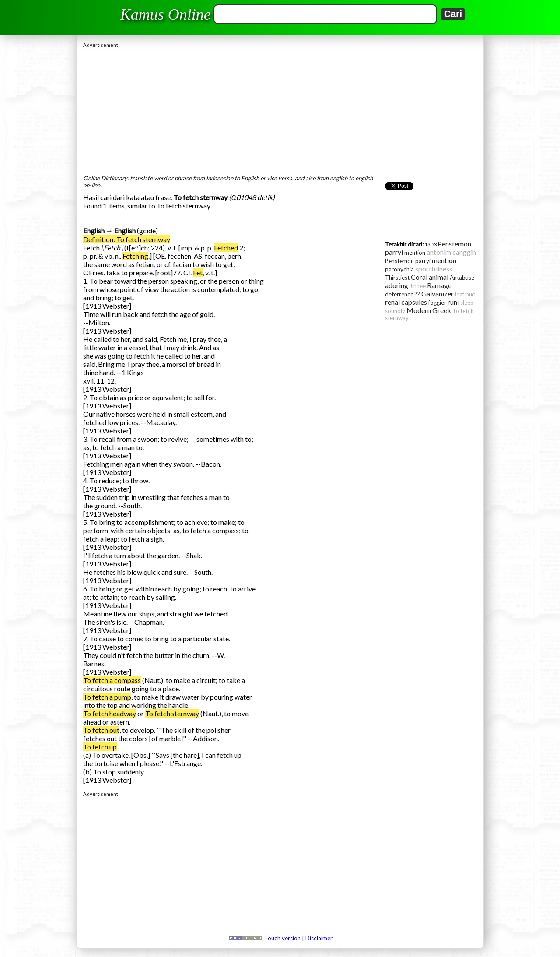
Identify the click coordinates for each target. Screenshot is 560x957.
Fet (198, 273)
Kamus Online (166, 14)
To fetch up (100, 747)
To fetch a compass (112, 680)
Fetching (135, 256)
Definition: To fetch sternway (127, 239)
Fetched (226, 248)
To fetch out (101, 730)
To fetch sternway (172, 713)
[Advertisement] (280, 109)
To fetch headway (110, 713)
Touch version (282, 938)
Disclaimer (319, 938)
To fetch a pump (107, 697)
